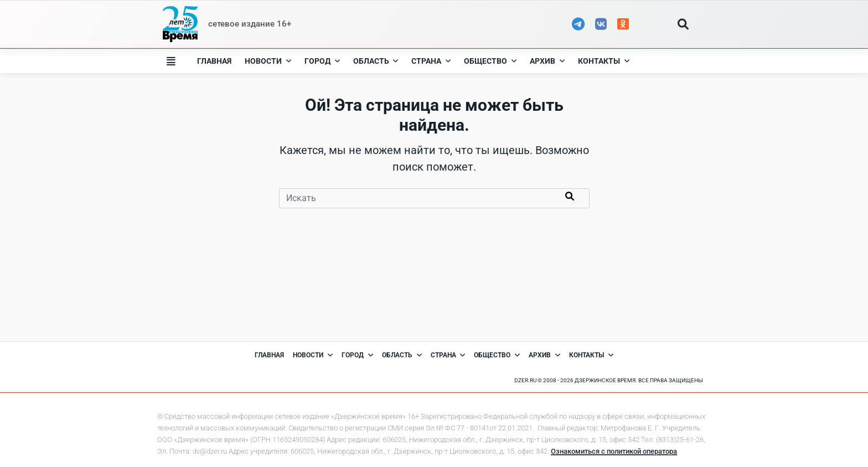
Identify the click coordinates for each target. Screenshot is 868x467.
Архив (547, 61)
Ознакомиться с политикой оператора (614, 451)
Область (376, 61)
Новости (268, 61)
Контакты (604, 61)
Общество (490, 61)
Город (322, 61)
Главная (214, 61)
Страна (431, 61)
